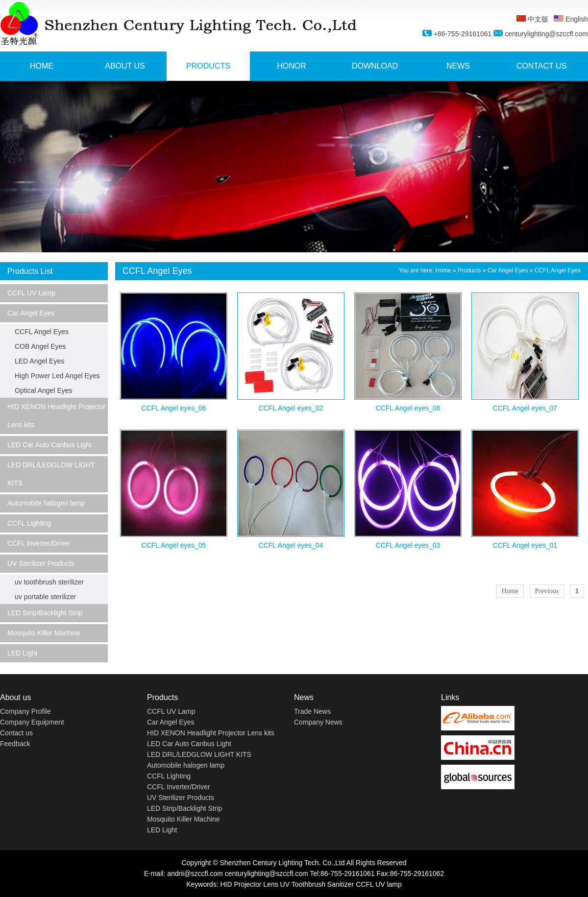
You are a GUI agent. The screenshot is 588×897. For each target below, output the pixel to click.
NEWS (458, 66)
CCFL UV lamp (379, 884)
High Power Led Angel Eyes (57, 376)
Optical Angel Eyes (44, 390)
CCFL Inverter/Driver (39, 543)
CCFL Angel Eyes (42, 332)
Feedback (15, 744)
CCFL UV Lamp (31, 293)
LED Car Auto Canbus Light (49, 445)
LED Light (22, 653)
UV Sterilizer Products (41, 563)
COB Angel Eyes (40, 346)
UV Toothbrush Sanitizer (317, 884)
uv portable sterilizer (45, 597)
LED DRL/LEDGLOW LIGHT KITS (51, 474)
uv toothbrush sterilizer (49, 582)
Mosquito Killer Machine (44, 633)
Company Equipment (32, 722)
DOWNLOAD (375, 66)
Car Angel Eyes (31, 313)
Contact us (16, 733)
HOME (42, 66)
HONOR (292, 66)
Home (443, 270)
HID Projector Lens (249, 884)
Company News (318, 722)
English (571, 19)
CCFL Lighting (29, 523)
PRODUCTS (208, 66)
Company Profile (25, 711)
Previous (547, 591)
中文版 (532, 19)
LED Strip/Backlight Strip (45, 613)
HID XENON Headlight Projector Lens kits (57, 416)
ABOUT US (125, 66)
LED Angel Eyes (39, 361)
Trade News (312, 711)
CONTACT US (542, 66)
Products (469, 270)
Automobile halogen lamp (46, 503)
